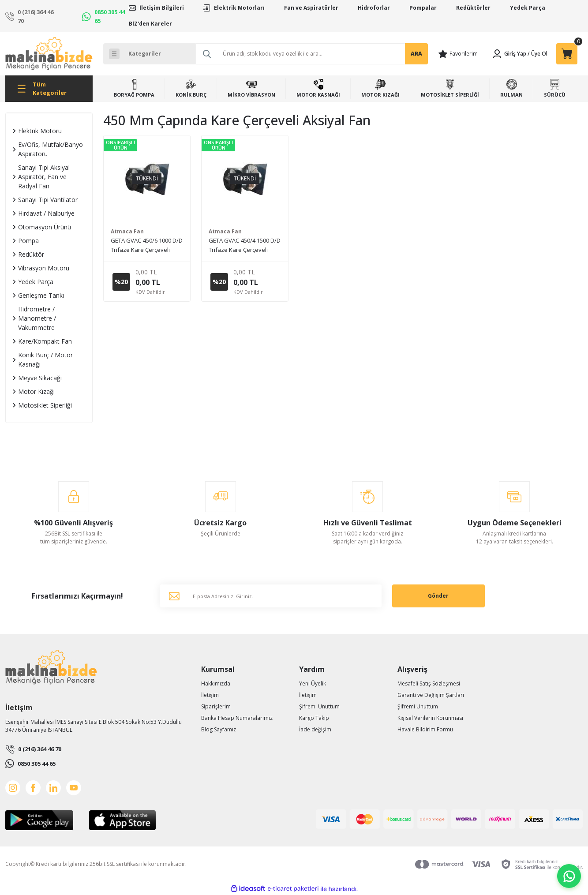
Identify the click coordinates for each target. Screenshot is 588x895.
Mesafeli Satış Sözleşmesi (429, 683)
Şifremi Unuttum (319, 706)
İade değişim (315, 729)
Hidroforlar (374, 8)
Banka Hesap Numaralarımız (237, 718)
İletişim (210, 695)
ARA (416, 54)
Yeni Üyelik (313, 683)
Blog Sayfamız (219, 729)
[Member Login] (509, 54)
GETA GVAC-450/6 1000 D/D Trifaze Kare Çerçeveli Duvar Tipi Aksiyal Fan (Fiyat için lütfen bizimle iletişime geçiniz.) (147, 245)
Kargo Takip (314, 718)
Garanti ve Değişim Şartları (431, 695)
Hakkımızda (216, 683)
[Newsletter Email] (271, 596)
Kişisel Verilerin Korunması (430, 718)
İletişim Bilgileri (162, 8)
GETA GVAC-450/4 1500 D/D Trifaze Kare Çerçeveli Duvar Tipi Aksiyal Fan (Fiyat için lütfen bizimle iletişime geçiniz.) (245, 245)
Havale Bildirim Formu (425, 729)
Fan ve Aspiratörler (311, 8)
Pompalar (423, 8)
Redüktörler (473, 8)
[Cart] (567, 54)
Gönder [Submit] (438, 596)
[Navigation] (49, 89)
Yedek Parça (528, 8)
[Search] (312, 54)
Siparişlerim (216, 706)
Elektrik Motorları (239, 8)
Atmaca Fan (127, 231)
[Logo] (49, 54)
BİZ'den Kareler (150, 24)
